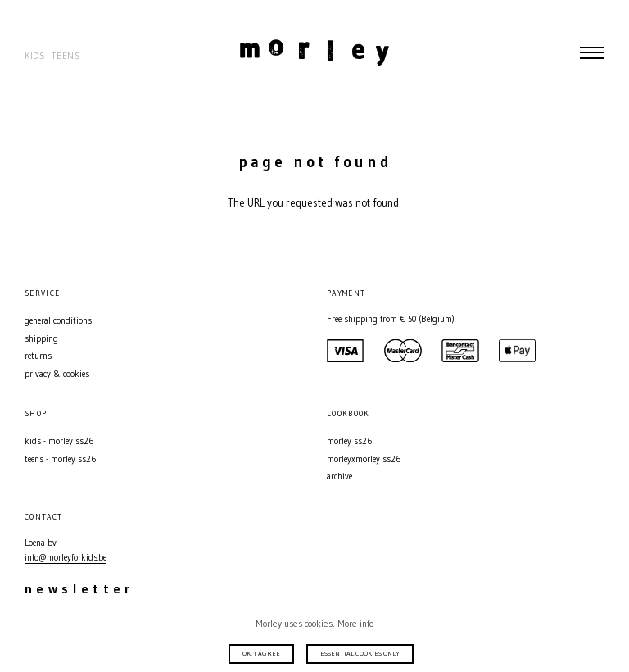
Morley (314, 52)
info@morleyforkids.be (66, 558)
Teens (66, 56)
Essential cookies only (360, 653)
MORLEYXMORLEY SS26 (364, 459)
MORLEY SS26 (349, 441)
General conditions (58, 321)
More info (355, 624)
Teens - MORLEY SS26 (60, 459)
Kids (35, 56)
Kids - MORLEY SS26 (59, 441)
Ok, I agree (261, 653)
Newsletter (79, 588)
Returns (38, 356)
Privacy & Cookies (57, 374)
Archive (339, 477)
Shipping (41, 339)
